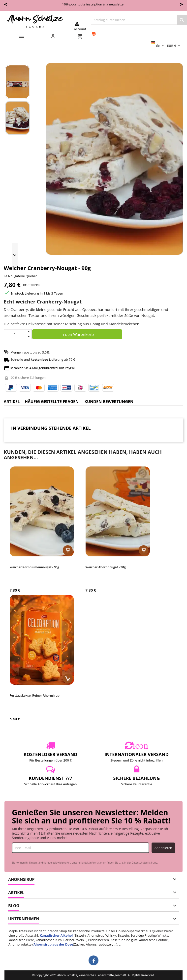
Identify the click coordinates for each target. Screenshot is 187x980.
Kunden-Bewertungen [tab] (109, 402)
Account (80, 26)
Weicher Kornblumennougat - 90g (34, 567)
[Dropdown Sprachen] (158, 46)
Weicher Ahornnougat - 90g (106, 567)
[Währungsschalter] (174, 46)
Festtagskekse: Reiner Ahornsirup (35, 695)
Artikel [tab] (12, 402)
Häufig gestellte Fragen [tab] (52, 402)
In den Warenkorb (77, 334)
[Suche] (139, 20)
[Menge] (15, 334)
